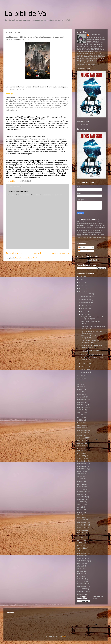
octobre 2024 (81, 435)
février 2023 (81, 487)
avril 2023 (80, 482)
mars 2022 (80, 515)
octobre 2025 (81, 405)
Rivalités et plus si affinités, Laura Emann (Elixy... (92, 359)
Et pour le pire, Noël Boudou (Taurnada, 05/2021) (90, 342)
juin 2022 (80, 507)
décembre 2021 (86, 294)
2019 (81, 379)
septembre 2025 (82, 407)
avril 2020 (80, 574)
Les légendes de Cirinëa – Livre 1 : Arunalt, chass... (92, 346)
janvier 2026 (81, 397)
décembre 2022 (82, 492)
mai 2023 (80, 479)
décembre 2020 (82, 553)
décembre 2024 (82, 430)
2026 (81, 277)
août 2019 (80, 594)
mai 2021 (84, 314)
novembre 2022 (82, 494)
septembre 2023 (82, 469)
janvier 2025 (81, 428)
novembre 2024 (82, 433)
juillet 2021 (85, 308)
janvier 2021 (85, 372)
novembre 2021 (86, 297)
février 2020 (81, 579)
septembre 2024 (82, 438)
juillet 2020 (80, 566)
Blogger (65, 636)
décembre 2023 (82, 461)
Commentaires (84, 251)
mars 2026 (80, 392)
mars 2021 (85, 366)
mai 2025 (80, 417)
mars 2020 (80, 576)
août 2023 (80, 471)
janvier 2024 (81, 458)
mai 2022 (80, 510)
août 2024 (80, 441)
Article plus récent (14, 253)
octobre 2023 (81, 466)
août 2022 (80, 502)
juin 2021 (84, 311)
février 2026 (81, 394)
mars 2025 (80, 423)
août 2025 (80, 410)
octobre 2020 (81, 558)
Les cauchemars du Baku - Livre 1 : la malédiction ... (92, 332)
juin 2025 (80, 415)
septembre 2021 (87, 303)
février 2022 (81, 517)
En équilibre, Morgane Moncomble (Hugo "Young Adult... (92, 318)
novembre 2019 (82, 586)
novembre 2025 (82, 402)
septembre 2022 (82, 499)
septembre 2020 (82, 561)
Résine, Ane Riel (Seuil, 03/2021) (92, 355)
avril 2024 (80, 451)
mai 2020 (80, 571)
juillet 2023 (80, 474)
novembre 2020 (82, 556)
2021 (81, 291)
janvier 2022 (81, 520)
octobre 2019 (81, 589)
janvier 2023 (81, 489)
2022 (81, 288)
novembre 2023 (82, 464)
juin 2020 (80, 569)
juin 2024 (80, 446)
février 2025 (81, 425)
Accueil (37, 253)
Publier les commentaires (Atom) (26, 258)
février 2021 (85, 369)
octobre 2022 (81, 497)
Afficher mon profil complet (86, 64)
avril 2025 (80, 420)
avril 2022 (80, 512)
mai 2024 (80, 448)
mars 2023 (80, 484)
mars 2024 (80, 453)
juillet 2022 (80, 504)
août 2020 (80, 563)
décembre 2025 (82, 400)
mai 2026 (80, 387)
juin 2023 (80, 476)
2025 (81, 279)
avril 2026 (80, 389)
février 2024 (81, 456)
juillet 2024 (80, 443)
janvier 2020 (81, 581)
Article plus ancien (61, 253)
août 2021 (85, 306)
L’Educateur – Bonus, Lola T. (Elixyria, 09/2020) (90, 337)
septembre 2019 (82, 592)
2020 (81, 376)
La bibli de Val (26, 13)
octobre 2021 (86, 300)
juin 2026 (80, 384)
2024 (81, 282)
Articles (82, 247)
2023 (81, 285)
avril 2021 (85, 363)
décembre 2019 (82, 584)
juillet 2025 (80, 412)
